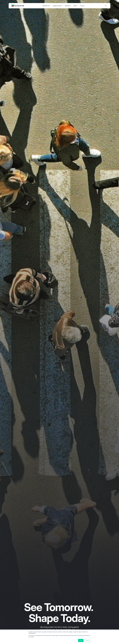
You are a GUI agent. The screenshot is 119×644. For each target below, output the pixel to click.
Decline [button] (87, 641)
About (76, 6)
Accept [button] (81, 641)
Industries (68, 6)
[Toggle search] (106, 6)
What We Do (47, 6)
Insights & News (58, 6)
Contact (82, 6)
